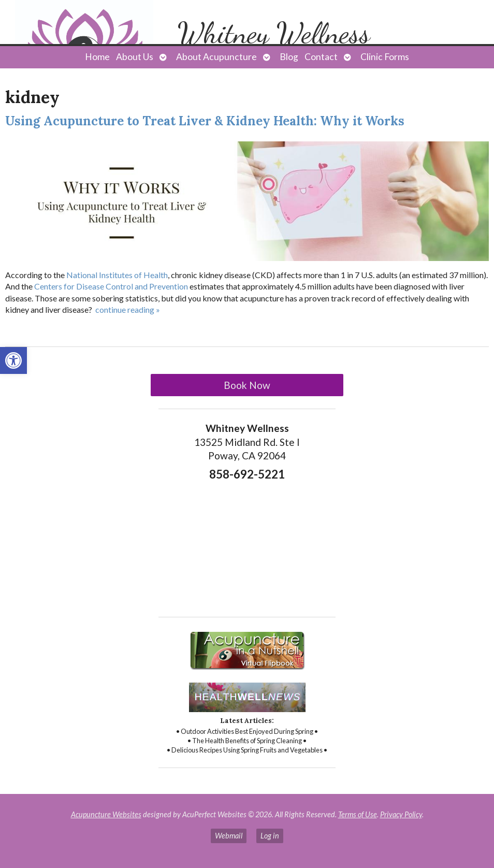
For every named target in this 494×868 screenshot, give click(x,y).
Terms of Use (358, 814)
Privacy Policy (401, 814)
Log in (270, 836)
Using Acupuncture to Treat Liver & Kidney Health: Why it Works (205, 121)
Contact (321, 57)
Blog (289, 57)
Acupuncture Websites (106, 814)
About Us (135, 57)
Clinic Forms (385, 57)
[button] (13, 360)
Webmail (229, 836)
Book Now (247, 385)
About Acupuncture (216, 57)
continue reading (128, 309)
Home (97, 57)
